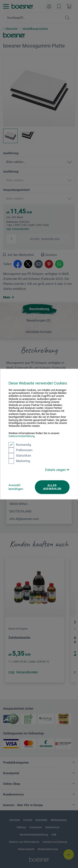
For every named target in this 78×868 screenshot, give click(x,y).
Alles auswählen (52, 487)
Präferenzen (20, 450)
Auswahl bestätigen (16, 487)
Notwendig (20, 445)
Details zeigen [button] (57, 470)
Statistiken (20, 456)
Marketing (19, 461)
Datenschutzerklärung (22, 436)
